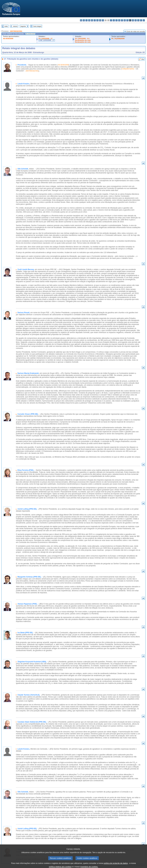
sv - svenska (144, 20)
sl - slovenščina (138, 20)
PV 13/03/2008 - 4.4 (82, 39)
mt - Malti (122, 20)
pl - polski (127, 20)
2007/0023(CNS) (16, 31)
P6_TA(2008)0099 (118, 39)
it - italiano (111, 20)
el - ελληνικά (97, 20)
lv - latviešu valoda (114, 20)
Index (6, 26)
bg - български (81, 20)
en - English (100, 20)
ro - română (133, 20)
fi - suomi (141, 20)
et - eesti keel (95, 20)
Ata (143, 59)
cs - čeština (86, 20)
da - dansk (89, 20)
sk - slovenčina (136, 20)
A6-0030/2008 (8, 39)
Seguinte (23, 26)
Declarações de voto (83, 40)
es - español (84, 20)
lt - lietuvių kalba (116, 20)
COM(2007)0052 (128, 69)
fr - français (103, 20)
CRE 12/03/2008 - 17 (47, 40)
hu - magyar (119, 20)
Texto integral (37, 26)
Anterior (15, 26)
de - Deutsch (92, 20)
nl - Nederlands (125, 20)
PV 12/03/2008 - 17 (46, 39)
